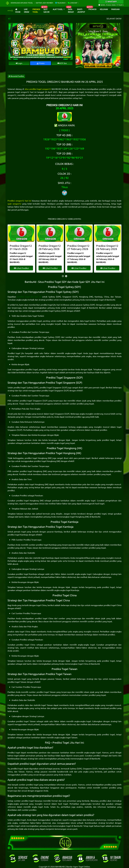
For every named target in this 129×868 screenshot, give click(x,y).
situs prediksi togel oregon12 (38, 89)
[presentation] (63, 276)
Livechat (73, 3)
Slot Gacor (46, 11)
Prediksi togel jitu (16, 353)
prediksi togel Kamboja (18, 535)
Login (19, 63)
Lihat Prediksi (21, 268)
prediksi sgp (80, 417)
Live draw (27, 11)
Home (18, 11)
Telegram (60, 3)
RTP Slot (62, 63)
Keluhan (104, 9)
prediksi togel (36, 321)
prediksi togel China (113, 605)
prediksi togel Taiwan (17, 682)
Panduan (115, 9)
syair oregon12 (14, 204)
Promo (41, 63)
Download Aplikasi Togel (19, 3)
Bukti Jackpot (81, 11)
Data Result (71, 11)
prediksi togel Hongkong (36, 458)
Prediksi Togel (36, 11)
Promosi (92, 9)
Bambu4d (111, 300)
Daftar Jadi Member (44, 3)
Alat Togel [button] (58, 9)
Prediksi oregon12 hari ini (19, 201)
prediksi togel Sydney (51, 311)
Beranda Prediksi (16, 76)
